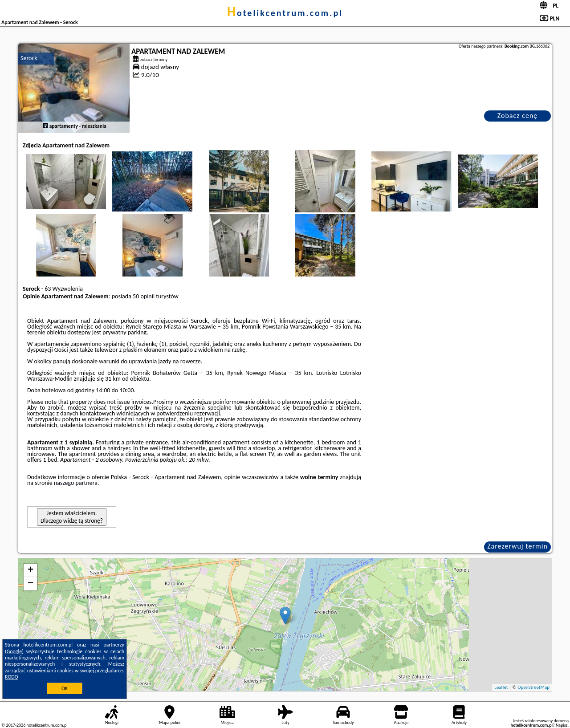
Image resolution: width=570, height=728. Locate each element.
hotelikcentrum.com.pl (285, 13)
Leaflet (501, 687)
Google (14, 651)
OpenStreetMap (533, 687)
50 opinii (144, 296)
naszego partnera (76, 483)
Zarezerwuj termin (517, 546)
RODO (12, 677)
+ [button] (31, 570)
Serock (29, 58)
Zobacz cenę (518, 116)
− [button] (31, 584)
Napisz (562, 725)
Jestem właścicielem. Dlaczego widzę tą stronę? (72, 517)
